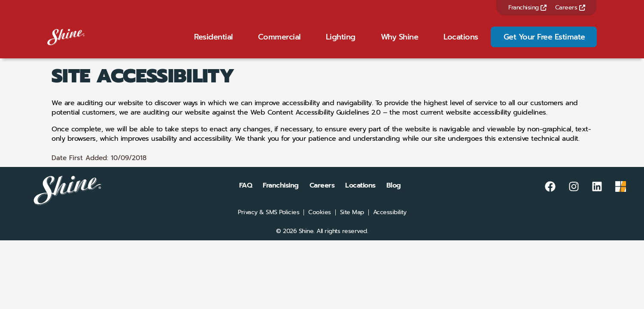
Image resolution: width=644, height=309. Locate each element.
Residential (213, 42)
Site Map (352, 224)
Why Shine (400, 42)
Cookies (320, 224)
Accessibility (390, 224)
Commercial (279, 42)
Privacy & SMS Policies (269, 224)
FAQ (246, 197)
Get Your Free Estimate (544, 42)
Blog (394, 197)
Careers (570, 8)
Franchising (527, 8)
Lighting (341, 42)
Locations (461, 42)
